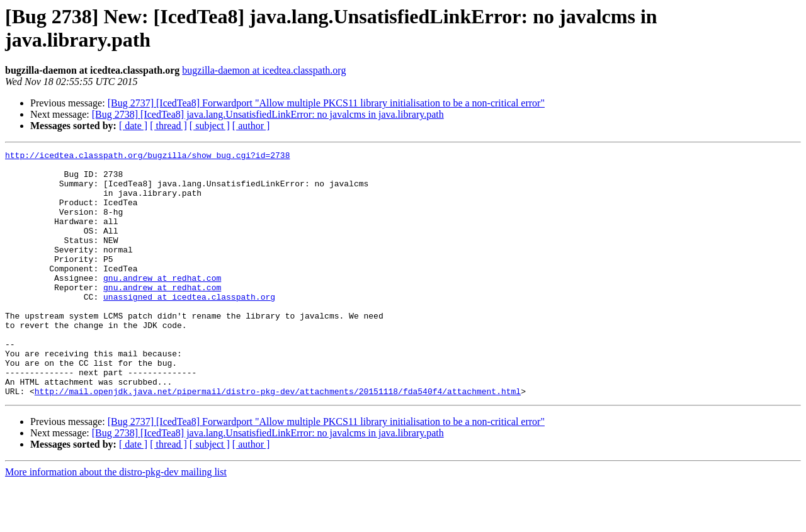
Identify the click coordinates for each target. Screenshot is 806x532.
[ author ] (251, 126)
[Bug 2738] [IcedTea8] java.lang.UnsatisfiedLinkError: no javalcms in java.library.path (268, 114)
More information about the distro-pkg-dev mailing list (116, 521)
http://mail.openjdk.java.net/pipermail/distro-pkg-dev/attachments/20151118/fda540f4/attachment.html (278, 440)
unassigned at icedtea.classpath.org (189, 327)
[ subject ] (210, 126)
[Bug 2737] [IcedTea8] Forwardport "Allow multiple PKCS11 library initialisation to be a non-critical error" (326, 103)
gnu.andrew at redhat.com (162, 304)
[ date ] (133, 126)
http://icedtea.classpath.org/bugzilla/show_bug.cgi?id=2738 (147, 157)
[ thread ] (168, 126)
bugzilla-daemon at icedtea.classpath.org (264, 70)
